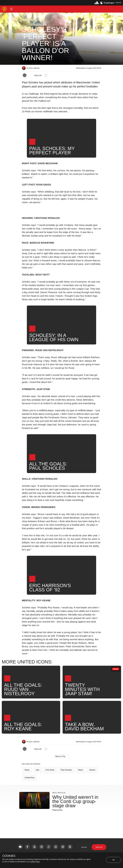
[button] (11, 9)
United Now (30, 778)
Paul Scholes (66, 770)
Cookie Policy (35, 862)
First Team (50, 770)
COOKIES (9, 856)
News (27, 770)
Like (37, 770)
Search (92, 770)
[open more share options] (46, 75)
